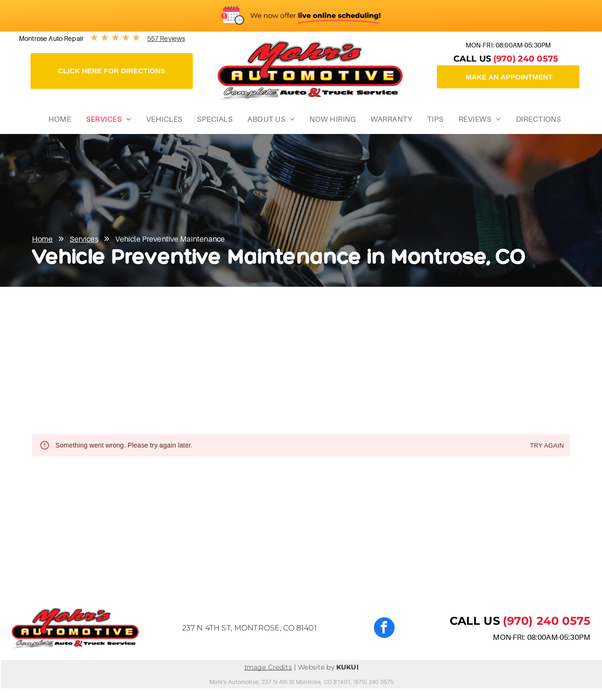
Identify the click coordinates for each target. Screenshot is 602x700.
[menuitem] (56, 119)
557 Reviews (166, 38)
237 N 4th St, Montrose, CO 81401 (250, 628)
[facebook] (384, 629)
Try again (547, 446)
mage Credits (269, 667)
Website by (316, 667)
